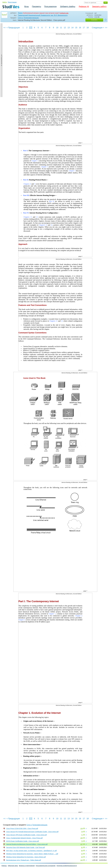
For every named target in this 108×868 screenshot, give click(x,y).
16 (80, 28)
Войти (5, 2)
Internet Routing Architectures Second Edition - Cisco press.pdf (27, 844)
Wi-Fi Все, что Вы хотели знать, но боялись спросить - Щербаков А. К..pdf (31, 851)
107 (82, 844)
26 (82, 857)
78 (82, 832)
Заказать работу (99, 7)
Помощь (4, 866)
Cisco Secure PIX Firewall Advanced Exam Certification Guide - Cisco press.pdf (32, 832)
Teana (20, 13)
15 (76, 28)
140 (82, 860)
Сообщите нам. (64, 13)
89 (82, 851)
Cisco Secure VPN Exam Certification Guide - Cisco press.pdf (26, 835)
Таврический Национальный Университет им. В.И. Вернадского (43, 15)
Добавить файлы (68, 7)
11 (61, 28)
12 (65, 28)
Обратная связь (13, 866)
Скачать (94, 20)
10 (57, 28)
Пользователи (50, 7)
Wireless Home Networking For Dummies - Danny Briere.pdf (26, 857)
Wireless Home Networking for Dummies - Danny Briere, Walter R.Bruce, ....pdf (32, 854)
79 (82, 841)
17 (84, 28)
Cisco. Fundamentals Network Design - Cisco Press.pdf (24, 838)
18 (88, 28)
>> (106, 28)
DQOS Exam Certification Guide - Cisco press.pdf (23, 841)
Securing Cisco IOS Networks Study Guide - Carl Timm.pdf (25, 847)
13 (69, 28)
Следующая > (98, 28)
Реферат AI (84, 7)
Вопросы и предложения (27, 866)
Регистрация (12, 2)
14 (72, 28)
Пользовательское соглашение (46, 866)
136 (82, 828)
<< (4, 28)
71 (82, 835)
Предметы (36, 7)
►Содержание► (2, 60)
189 (82, 838)
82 (82, 847)
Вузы (27, 7)
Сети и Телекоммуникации (28, 18)
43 (82, 854)
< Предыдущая (13, 28)
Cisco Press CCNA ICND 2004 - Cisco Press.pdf (22, 828)
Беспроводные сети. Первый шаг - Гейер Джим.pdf (24, 860)
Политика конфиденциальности (67, 866)
